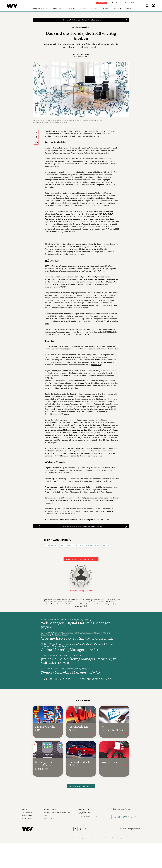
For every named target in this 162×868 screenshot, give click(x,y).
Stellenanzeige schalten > (98, 679)
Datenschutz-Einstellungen (58, 812)
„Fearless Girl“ (64, 427)
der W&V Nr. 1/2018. (101, 520)
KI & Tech (83, 8)
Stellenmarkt (115, 3)
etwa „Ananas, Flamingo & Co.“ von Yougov (75, 371)
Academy (95, 8)
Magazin (117, 8)
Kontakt (26, 809)
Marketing (57, 8)
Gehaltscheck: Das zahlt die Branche (80, 546)
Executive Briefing (41, 8)
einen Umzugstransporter (101, 409)
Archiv (106, 546)
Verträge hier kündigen (84, 813)
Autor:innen (28, 818)
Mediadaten (83, 809)
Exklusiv (128, 8)
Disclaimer (27, 815)
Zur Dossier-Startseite (81, 559)
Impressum (27, 812)
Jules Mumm (96, 365)
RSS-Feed (48, 818)
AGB (46, 815)
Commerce (71, 8)
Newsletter (129, 3)
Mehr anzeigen (81, 786)
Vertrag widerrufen (87, 817)
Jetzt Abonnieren (125, 817)
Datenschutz (50, 809)
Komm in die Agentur (54, 214)
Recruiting (51, 546)
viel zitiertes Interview (54, 295)
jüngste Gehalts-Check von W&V (82, 252)
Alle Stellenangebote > (59, 679)
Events (105, 8)
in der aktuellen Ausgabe (106, 131)
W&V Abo (102, 3)
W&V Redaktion (83, 54)
